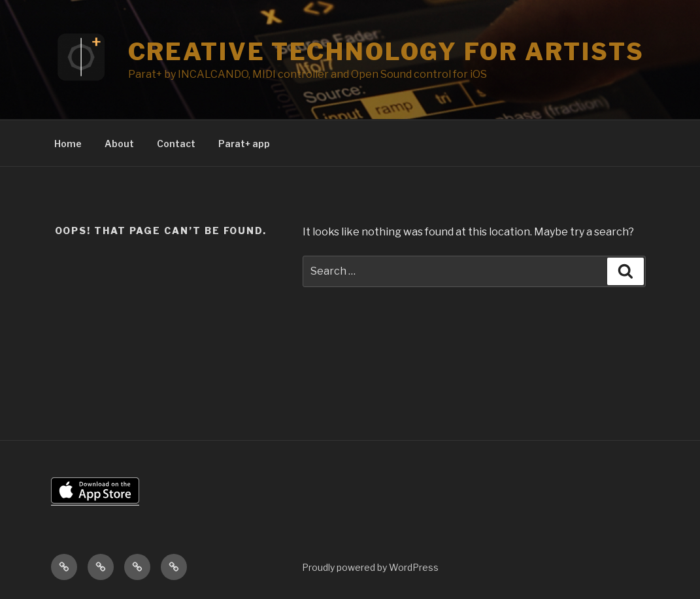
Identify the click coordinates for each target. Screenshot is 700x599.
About (119, 144)
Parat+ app (244, 144)
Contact (176, 144)
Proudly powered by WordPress (370, 567)
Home (68, 144)
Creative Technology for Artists (386, 52)
